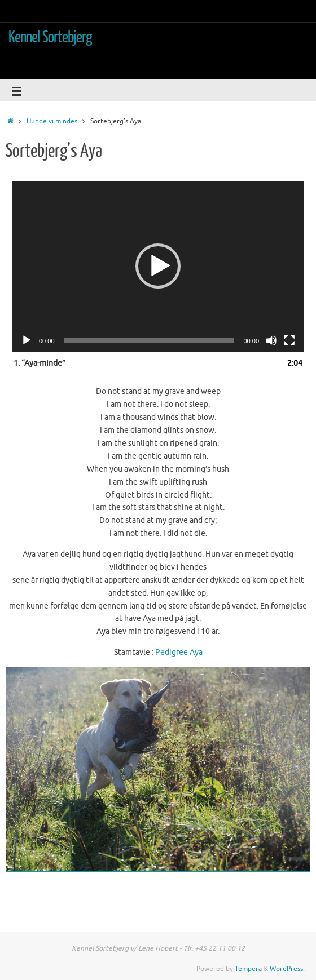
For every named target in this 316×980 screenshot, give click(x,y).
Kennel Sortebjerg (51, 37)
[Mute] (271, 340)
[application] (158, 266)
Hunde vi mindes (52, 121)
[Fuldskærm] (289, 340)
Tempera (248, 969)
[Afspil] (27, 340)
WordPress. (287, 969)
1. (39, 363)
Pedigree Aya (179, 652)
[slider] (149, 340)
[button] (158, 266)
